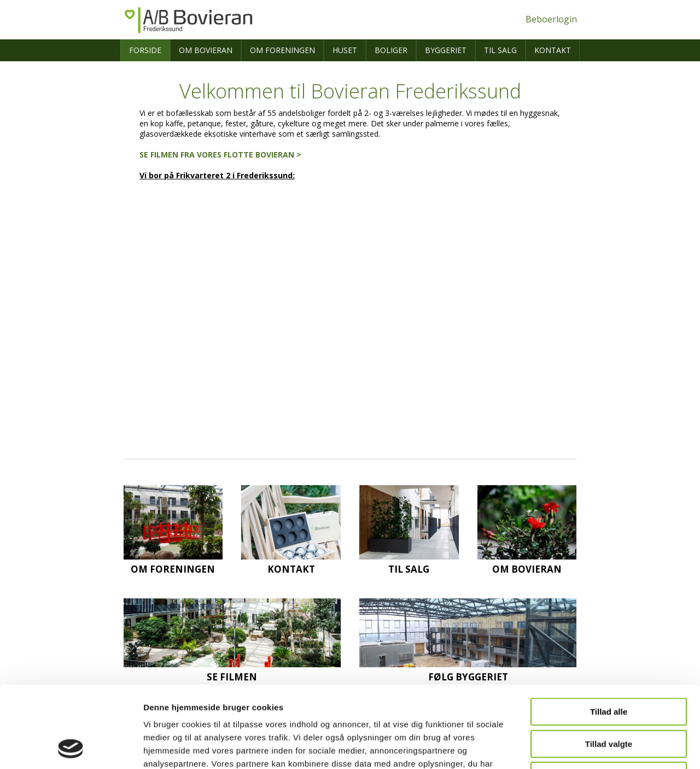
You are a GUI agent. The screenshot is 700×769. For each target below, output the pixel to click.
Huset (345, 50)
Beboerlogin (551, 19)
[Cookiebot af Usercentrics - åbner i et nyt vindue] (71, 748)
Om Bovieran (206, 50)
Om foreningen (282, 50)
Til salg (500, 50)
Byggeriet (446, 50)
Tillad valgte (609, 668)
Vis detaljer (568, 747)
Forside (145, 50)
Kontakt (553, 50)
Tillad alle (609, 635)
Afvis (609, 699)
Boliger (391, 50)
